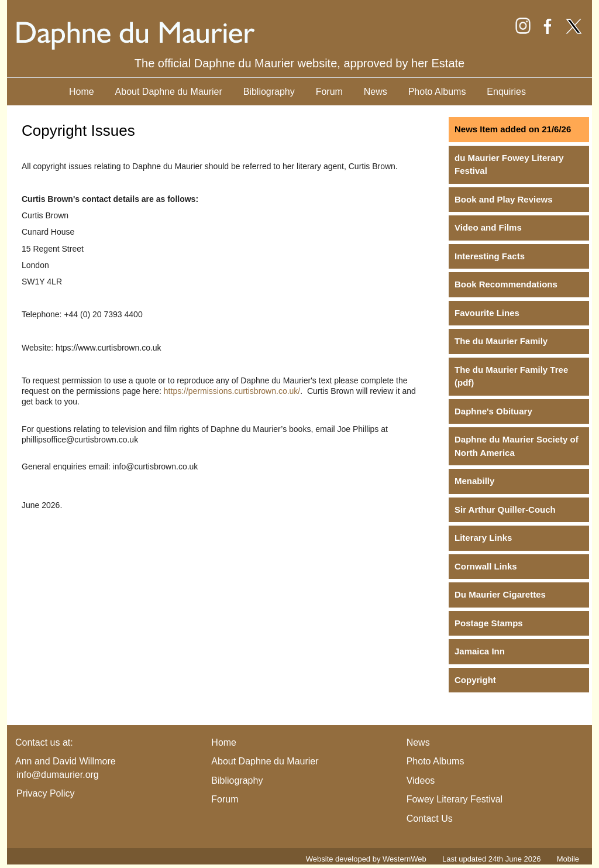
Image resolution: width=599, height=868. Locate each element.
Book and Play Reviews (504, 199)
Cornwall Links (486, 566)
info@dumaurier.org (58, 775)
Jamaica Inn (480, 651)
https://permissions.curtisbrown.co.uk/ (232, 391)
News (376, 92)
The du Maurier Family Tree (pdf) (511, 376)
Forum (329, 92)
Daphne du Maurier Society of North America (517, 446)
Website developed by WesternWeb (366, 859)
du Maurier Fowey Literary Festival (509, 164)
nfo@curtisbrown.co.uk (156, 466)
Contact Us (430, 819)
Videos (421, 780)
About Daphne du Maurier (169, 92)
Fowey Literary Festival (455, 799)
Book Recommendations (506, 284)
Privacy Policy (46, 793)
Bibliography (269, 92)
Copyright (475, 680)
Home (82, 92)
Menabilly (474, 481)
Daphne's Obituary (493, 411)
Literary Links (483, 538)
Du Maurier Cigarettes (500, 594)
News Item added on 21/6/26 (513, 129)
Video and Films (488, 227)
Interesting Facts (490, 256)
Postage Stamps (489, 623)
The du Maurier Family (501, 341)
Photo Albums (437, 92)
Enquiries (506, 92)
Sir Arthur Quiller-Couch (505, 510)
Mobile (568, 859)
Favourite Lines (487, 313)
